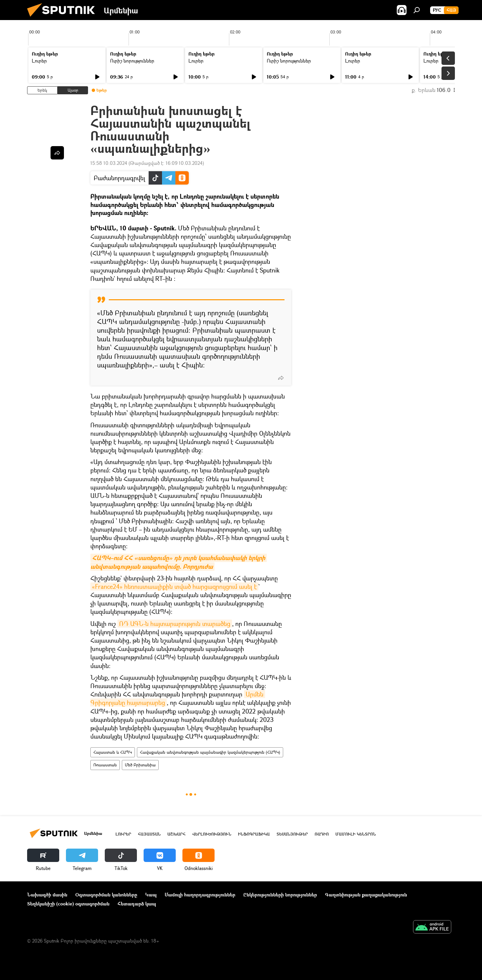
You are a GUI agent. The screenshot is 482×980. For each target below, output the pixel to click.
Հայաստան (149, 834)
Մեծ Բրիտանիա (140, 765)
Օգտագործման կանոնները (106, 895)
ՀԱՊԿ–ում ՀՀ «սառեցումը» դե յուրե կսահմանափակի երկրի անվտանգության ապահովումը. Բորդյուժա (179, 562)
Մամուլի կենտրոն (356, 834)
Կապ (151, 895)
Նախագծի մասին (47, 895)
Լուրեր (39, 61)
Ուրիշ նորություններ (132, 61)
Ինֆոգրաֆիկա (254, 834)
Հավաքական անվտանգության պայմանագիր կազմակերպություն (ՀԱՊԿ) (210, 752)
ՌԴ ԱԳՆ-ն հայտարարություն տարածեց (175, 624)
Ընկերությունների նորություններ (280, 895)
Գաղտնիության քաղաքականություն (366, 895)
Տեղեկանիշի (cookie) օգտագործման (68, 904)
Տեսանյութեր (292, 834)
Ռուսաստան (105, 765)
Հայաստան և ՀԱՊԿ (113, 752)
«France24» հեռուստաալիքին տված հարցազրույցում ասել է (174, 586)
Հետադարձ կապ (137, 904)
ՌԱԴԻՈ (322, 834)
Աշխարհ (176, 834)
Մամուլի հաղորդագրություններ (200, 895)
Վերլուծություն (212, 834)
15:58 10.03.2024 (109, 163)
